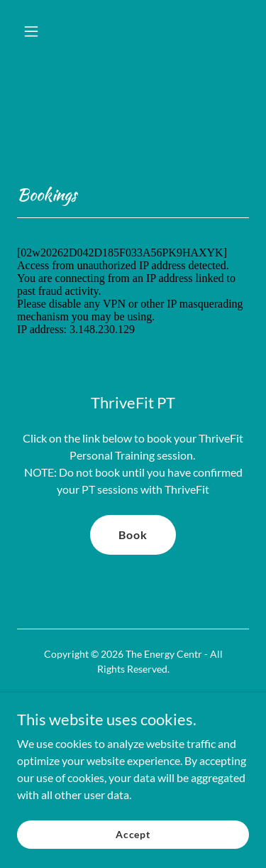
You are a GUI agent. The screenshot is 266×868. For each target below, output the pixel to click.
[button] (34, 31)
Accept (133, 844)
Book (133, 535)
